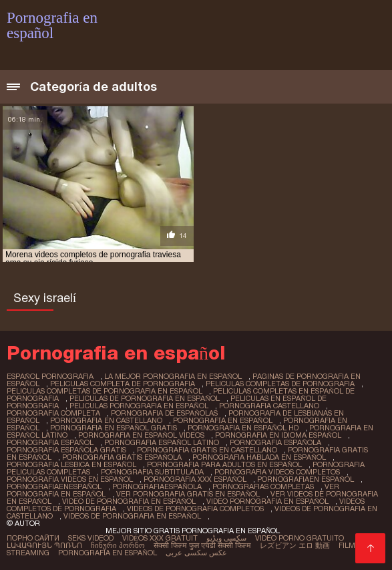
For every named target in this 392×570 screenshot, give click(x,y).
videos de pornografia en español (132, 516)
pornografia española (275, 442)
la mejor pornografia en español (173, 376)
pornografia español (50, 442)
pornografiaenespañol (54, 486)
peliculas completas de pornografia (280, 384)
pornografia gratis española (122, 457)
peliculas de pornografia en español (145, 398)
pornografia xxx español (195, 479)
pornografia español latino (162, 442)
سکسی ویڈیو (226, 538)
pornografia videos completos (277, 472)
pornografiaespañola (157, 486)
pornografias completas (263, 486)
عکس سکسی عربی (196, 553)
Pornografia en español (108, 553)
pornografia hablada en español (259, 457)
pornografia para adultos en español (224, 464)
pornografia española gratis (66, 450)
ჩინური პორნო (118, 545)
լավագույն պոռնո (44, 545)
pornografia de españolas (164, 413)
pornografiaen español (306, 479)
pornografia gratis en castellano (207, 450)
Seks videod (91, 538)
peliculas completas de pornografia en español (105, 391)
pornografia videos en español (70, 479)
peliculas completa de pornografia (123, 384)
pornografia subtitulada (152, 472)
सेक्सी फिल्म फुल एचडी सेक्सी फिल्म (202, 545)
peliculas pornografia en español (139, 406)
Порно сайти (33, 538)
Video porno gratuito (300, 538)
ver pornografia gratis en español (188, 494)
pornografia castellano (269, 406)
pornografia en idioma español (278, 435)
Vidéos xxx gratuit (160, 538)
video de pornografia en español (129, 501)
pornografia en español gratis (114, 428)
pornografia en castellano (106, 420)
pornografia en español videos (141, 435)
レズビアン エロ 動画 (295, 545)
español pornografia (50, 376)
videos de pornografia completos (195, 509)
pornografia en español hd (243, 428)
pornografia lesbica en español (71, 464)
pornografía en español (223, 420)
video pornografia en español (267, 501)
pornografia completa (53, 413)
